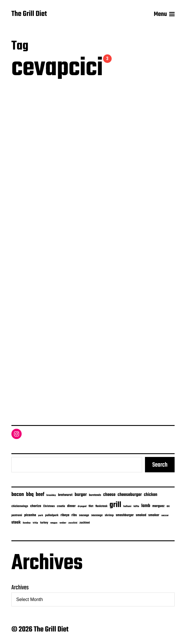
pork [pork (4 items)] (41, 515)
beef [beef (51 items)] (40, 495)
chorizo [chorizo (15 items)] (36, 506)
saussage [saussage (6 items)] (97, 515)
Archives (20, 588)
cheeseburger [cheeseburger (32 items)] (130, 495)
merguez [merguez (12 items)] (159, 506)
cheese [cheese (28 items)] (109, 495)
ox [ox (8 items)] (168, 506)
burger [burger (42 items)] (81, 495)
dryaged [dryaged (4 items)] (82, 506)
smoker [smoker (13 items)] (154, 515)
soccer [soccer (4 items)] (165, 515)
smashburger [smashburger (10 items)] (125, 515)
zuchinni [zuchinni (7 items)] (85, 523)
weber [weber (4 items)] (63, 523)
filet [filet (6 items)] (91, 506)
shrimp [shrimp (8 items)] (109, 515)
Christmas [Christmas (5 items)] (49, 506)
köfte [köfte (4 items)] (136, 506)
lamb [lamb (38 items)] (146, 506)
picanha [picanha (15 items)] (30, 515)
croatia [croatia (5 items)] (61, 506)
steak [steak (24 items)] (16, 522)
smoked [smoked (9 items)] (141, 515)
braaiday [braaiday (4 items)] (51, 495)
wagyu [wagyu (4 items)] (54, 523)
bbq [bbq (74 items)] (30, 495)
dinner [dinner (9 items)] (71, 506)
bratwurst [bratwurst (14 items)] (65, 495)
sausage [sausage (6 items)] (84, 515)
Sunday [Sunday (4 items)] (27, 523)
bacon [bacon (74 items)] (18, 495)
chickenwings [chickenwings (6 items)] (20, 506)
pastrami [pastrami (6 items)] (17, 515)
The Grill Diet (29, 14)
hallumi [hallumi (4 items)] (127, 506)
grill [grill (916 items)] (116, 505)
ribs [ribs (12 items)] (74, 515)
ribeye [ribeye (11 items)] (65, 515)
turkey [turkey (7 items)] (44, 523)
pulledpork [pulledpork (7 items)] (52, 515)
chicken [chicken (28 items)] (151, 495)
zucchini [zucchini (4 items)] (73, 523)
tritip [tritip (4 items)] (35, 523)
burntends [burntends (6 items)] (95, 495)
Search (160, 465)
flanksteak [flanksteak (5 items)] (101, 506)
